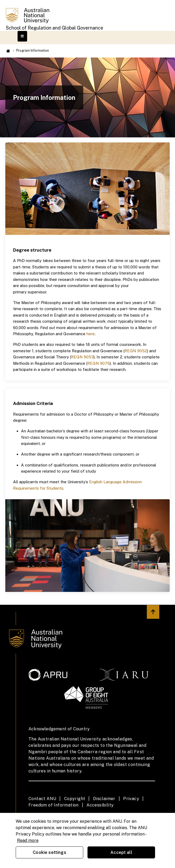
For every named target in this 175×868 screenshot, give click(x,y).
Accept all (121, 852)
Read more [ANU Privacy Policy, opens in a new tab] (28, 840)
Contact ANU (42, 799)
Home (8, 51)
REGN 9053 (82, 357)
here (91, 334)
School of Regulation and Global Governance (55, 28)
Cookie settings (49, 852)
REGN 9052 (136, 351)
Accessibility (100, 805)
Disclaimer (104, 799)
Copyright (75, 799)
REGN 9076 (99, 363)
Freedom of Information (54, 805)
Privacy (131, 799)
